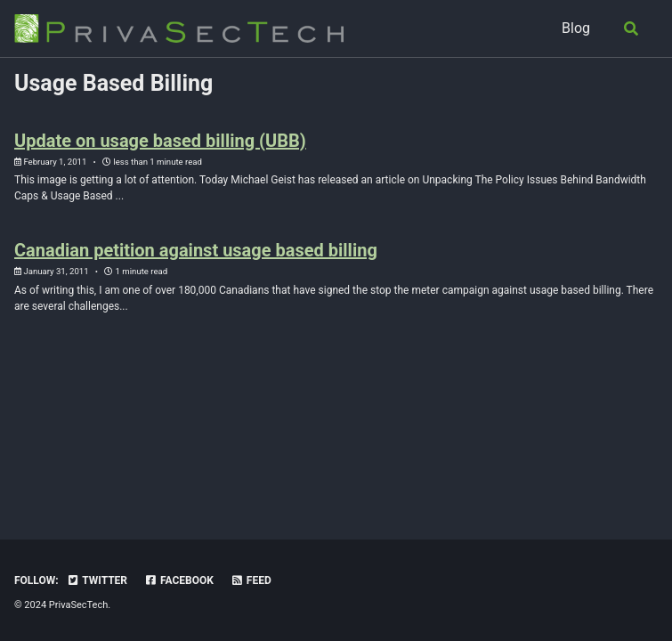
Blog (576, 28)
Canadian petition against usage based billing (196, 250)
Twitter (97, 580)
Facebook (179, 580)
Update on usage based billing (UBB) (160, 141)
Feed (251, 580)
